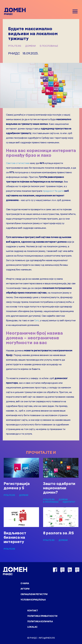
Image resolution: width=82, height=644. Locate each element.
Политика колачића (40, 621)
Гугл (37, 320)
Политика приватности (42, 616)
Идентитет (69, 502)
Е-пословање (49, 46)
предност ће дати (53, 191)
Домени (30, 46)
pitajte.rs (15, 46)
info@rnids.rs (47, 638)
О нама (25, 583)
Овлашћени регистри (34, 594)
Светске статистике (18, 163)
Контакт (33, 611)
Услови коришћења (33, 600)
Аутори (25, 589)
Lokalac (32, 627)
